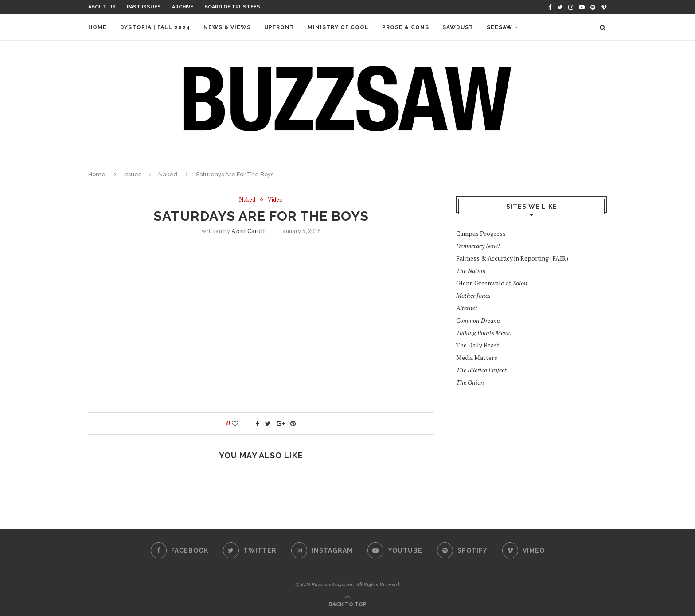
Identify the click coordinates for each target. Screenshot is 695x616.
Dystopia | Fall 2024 (155, 27)
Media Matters (477, 357)
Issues (133, 174)
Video (275, 200)
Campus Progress (481, 233)
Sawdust (458, 27)
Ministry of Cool (338, 27)
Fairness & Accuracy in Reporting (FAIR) (512, 258)
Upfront (279, 27)
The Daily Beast (478, 345)
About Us (102, 7)
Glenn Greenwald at (492, 283)
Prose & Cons (406, 27)
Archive (183, 7)
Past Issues (144, 7)
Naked (168, 174)
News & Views (227, 27)
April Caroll (248, 231)
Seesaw (500, 27)
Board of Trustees (232, 7)
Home (98, 27)
